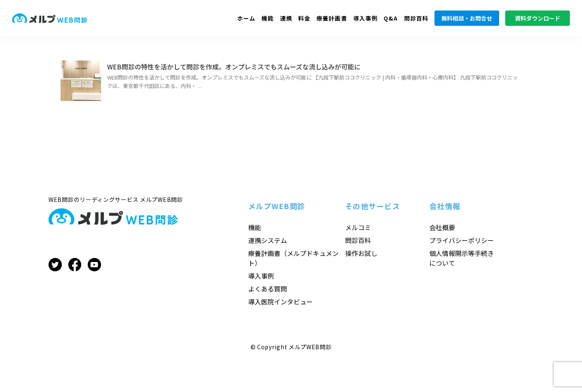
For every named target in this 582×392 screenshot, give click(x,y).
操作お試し (361, 253)
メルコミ (358, 227)
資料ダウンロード (538, 18)
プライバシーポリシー (462, 240)
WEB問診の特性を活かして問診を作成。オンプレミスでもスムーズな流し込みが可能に (234, 67)
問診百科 (416, 18)
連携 (286, 18)
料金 (304, 18)
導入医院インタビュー (280, 302)
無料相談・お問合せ (467, 18)
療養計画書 (332, 18)
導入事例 (365, 18)
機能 (268, 18)
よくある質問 (268, 289)
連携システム (268, 240)
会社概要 (442, 227)
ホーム (246, 18)
